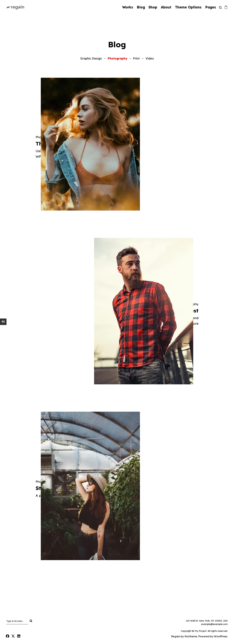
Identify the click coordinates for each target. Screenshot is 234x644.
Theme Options (188, 7)
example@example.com (214, 624)
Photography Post (90, 311)
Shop (153, 7)
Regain (176, 636)
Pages (211, 7)
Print (136, 58)
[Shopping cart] (226, 7)
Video (150, 58)
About (166, 7)
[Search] (31, 621)
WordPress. (221, 636)
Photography (117, 58)
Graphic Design (91, 58)
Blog (141, 7)
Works (128, 7)
